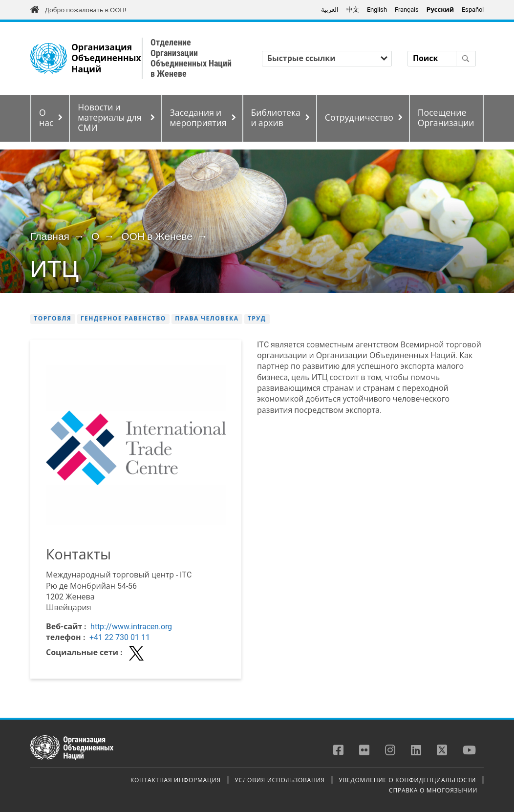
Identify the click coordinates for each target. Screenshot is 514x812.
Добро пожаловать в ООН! (86, 10)
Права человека (207, 319)
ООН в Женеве (157, 236)
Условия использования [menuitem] (279, 780)
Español (473, 10)
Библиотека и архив (276, 118)
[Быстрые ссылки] (327, 59)
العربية (330, 10)
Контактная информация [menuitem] (176, 780)
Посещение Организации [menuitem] (446, 118)
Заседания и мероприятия (198, 118)
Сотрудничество (359, 118)
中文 (353, 10)
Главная (50, 236)
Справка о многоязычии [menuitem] (433, 790)
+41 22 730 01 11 (120, 637)
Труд (257, 319)
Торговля (53, 319)
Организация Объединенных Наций (106, 58)
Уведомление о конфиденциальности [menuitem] (407, 780)
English (377, 10)
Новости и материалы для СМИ (109, 118)
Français (407, 10)
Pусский (440, 10)
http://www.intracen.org (131, 627)
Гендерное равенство (123, 319)
